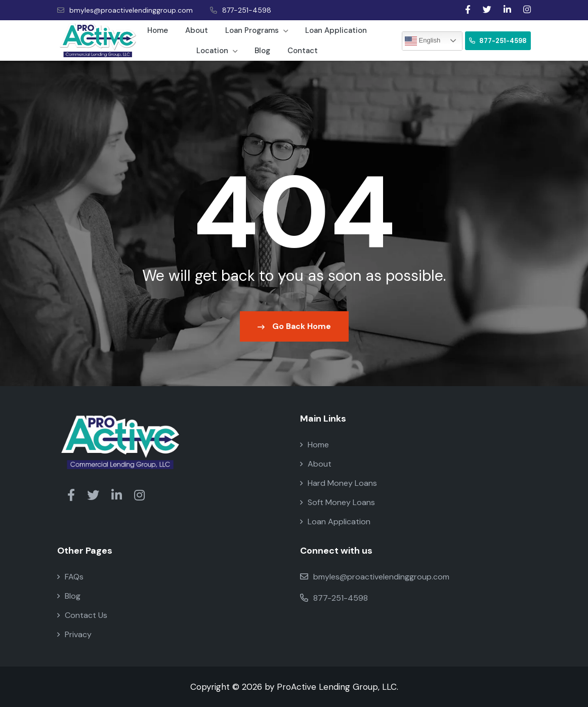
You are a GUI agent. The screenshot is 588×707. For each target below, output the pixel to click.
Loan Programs (257, 30)
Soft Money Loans (338, 502)
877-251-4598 (241, 10)
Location (217, 51)
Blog (262, 51)
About (197, 30)
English (423, 41)
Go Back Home (294, 326)
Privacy (74, 634)
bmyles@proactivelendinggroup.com (125, 10)
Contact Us (82, 615)
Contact (303, 51)
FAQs (70, 577)
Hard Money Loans (339, 483)
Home (158, 30)
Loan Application (336, 30)
